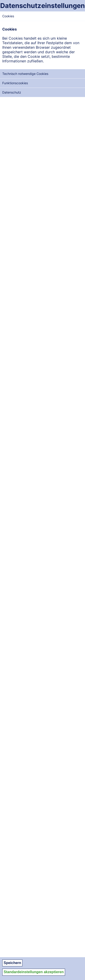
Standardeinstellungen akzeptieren (34, 972)
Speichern (12, 963)
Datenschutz (12, 92)
